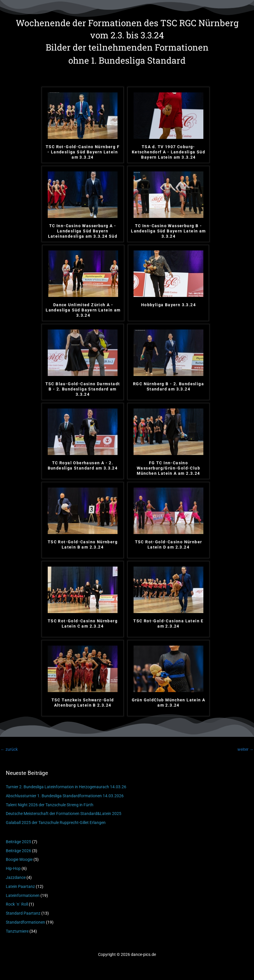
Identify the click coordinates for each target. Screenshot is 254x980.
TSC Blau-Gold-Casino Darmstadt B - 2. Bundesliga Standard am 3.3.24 (83, 389)
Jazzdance (16, 877)
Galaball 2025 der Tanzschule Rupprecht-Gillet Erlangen (56, 823)
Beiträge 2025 (18, 842)
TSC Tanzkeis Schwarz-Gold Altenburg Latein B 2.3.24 (83, 703)
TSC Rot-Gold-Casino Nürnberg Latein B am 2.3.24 (83, 544)
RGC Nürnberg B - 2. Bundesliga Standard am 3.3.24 (168, 386)
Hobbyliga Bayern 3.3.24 (168, 305)
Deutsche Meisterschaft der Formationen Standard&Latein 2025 (64, 814)
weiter (245, 749)
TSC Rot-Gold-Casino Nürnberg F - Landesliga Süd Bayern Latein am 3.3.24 (83, 152)
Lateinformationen (23, 895)
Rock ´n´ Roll (17, 904)
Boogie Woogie (19, 859)
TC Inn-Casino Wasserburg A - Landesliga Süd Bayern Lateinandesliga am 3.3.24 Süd (83, 231)
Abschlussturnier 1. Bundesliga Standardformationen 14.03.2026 (65, 796)
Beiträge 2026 (18, 851)
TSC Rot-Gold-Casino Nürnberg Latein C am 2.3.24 (83, 624)
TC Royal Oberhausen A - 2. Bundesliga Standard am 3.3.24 (83, 465)
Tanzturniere (17, 931)
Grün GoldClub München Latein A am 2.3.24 (169, 703)
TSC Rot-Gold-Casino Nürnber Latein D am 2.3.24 (169, 544)
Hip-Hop (13, 868)
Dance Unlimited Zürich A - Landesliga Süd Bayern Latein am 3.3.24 (83, 310)
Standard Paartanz (23, 913)
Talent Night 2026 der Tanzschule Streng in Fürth (50, 805)
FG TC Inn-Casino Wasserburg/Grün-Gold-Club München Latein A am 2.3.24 (168, 468)
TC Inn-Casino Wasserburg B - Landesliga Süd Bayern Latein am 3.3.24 (168, 231)
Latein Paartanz (20, 886)
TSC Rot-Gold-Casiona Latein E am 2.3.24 (168, 624)
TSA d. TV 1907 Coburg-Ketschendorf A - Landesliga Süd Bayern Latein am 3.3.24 (168, 152)
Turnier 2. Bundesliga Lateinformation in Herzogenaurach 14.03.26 (66, 787)
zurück (9, 749)
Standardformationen (25, 922)
